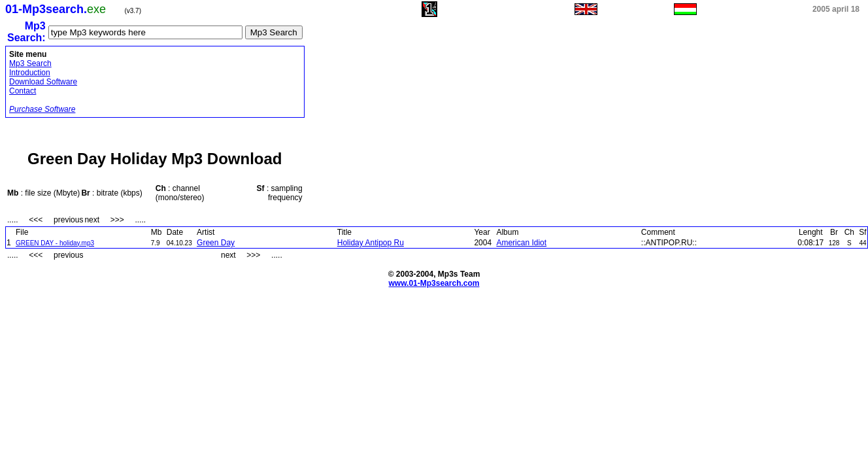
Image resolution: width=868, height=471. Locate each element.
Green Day (216, 243)
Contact (23, 91)
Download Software (43, 82)
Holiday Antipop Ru (371, 243)
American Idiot (521, 243)
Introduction (30, 73)
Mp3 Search (30, 63)
